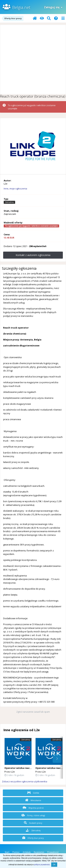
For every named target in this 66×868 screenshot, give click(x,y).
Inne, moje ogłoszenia (15, 189)
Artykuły (27, 852)
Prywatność (53, 852)
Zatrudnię (33, 830)
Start (7, 852)
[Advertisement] (33, 59)
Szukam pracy (33, 823)
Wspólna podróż (33, 808)
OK (54, 865)
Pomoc (16, 852)
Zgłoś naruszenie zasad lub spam (33, 712)
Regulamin (39, 852)
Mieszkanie (33, 800)
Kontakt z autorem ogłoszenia (33, 255)
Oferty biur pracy (33, 838)
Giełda (33, 793)
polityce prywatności (42, 865)
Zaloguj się (53, 7)
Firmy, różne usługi (33, 815)
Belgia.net (21, 7)
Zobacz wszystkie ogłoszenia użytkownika (25, 781)
